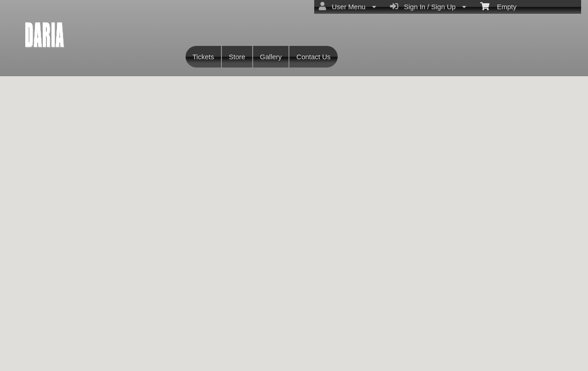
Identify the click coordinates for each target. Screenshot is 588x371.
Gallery (271, 57)
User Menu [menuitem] (348, 6)
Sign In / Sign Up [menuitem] (428, 6)
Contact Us (313, 57)
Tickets (203, 57)
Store (237, 57)
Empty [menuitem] (498, 6)
